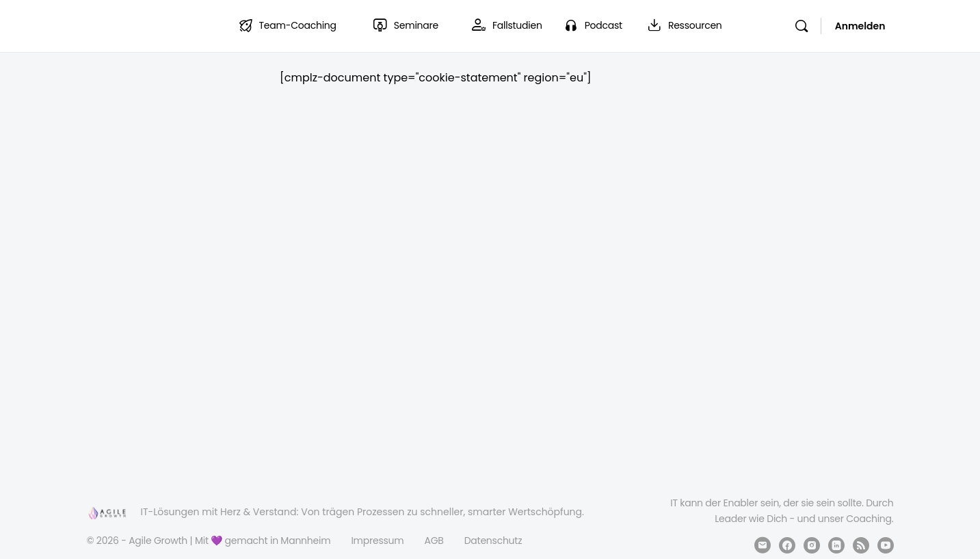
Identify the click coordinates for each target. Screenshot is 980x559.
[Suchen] (802, 26)
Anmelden (860, 26)
